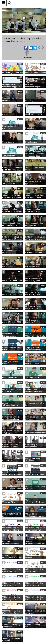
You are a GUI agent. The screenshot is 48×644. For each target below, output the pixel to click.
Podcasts (28, 57)
